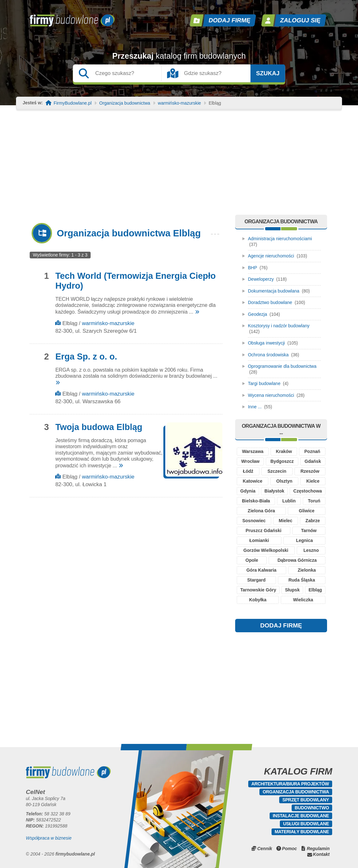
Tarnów (309, 530)
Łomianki (259, 540)
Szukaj (268, 73)
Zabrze (313, 521)
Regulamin (318, 849)
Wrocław (250, 461)
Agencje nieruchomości (271, 256)
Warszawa (253, 451)
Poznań (312, 451)
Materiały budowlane (302, 832)
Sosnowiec (254, 521)
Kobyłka (258, 600)
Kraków (284, 451)
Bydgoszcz (282, 461)
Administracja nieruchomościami (280, 239)
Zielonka (307, 570)
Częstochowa (307, 491)
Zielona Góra (261, 511)
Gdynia (248, 491)
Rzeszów (310, 471)
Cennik (265, 849)
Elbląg (315, 590)
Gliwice (307, 511)
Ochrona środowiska (268, 355)
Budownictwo (312, 808)
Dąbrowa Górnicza (297, 560)
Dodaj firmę (230, 20)
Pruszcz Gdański (264, 530)
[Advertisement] (179, 167)
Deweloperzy (261, 279)
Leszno (311, 550)
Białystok (274, 491)
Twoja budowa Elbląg (99, 427)
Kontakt (321, 854)
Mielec (286, 521)
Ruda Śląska (302, 580)
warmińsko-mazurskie (179, 103)
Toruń (314, 501)
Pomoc (290, 849)
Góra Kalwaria (261, 570)
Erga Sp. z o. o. (86, 357)
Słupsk (292, 590)
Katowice (253, 481)
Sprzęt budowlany (306, 800)
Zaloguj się (301, 20)
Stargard (257, 580)
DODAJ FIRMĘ (281, 625)
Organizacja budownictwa (125, 103)
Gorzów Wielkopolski (266, 550)
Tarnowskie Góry (258, 590)
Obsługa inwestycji (266, 343)
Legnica (305, 540)
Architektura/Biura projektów (290, 784)
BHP (253, 268)
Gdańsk (313, 461)
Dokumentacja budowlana (274, 291)
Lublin (289, 501)
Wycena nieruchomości (271, 395)
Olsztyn (284, 481)
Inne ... (255, 407)
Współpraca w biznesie (49, 838)
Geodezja (257, 314)
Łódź (248, 471)
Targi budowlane (264, 383)
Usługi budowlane (306, 824)
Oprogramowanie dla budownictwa (282, 366)
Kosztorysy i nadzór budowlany (279, 326)
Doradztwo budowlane (270, 302)
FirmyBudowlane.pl (73, 103)
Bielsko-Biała (256, 501)
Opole (252, 560)
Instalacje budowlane (301, 816)
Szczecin (277, 471)
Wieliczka (303, 600)
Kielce (313, 481)
